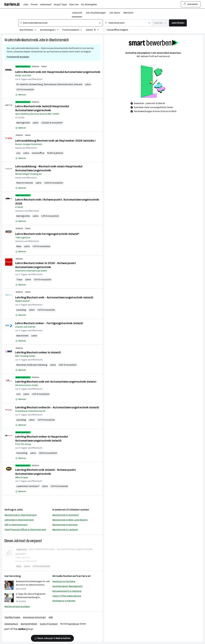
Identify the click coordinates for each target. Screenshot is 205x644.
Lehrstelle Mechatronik (23, 40)
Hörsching (22, 453)
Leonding (21, 310)
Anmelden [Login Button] (191, 4)
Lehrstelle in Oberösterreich (19, 520)
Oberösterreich (59, 40)
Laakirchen (22, 486)
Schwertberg (36, 84)
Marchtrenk (22, 336)
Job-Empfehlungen (96, 13)
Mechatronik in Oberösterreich (21, 515)
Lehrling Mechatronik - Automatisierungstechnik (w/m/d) (54, 297)
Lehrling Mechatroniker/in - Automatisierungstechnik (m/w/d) (57, 407)
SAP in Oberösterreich (16, 525)
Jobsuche (77, 13)
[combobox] (60, 23)
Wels (19, 246)
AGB (51, 617)
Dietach (78, 84)
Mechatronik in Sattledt (65, 525)
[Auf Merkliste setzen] (21, 95)
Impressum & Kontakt (34, 617)
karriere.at (84, 576)
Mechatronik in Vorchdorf (66, 515)
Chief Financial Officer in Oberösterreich (25, 530)
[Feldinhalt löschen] (100, 23)
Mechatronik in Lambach (65, 530)
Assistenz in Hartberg (64, 581)
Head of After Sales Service (67, 596)
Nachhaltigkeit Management (68, 586)
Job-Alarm (115, 13)
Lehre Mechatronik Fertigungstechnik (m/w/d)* (47, 234)
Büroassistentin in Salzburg (67, 591)
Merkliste (128, 13)
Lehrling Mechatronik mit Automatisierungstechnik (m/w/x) (56, 382)
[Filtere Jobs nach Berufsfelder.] (30, 30)
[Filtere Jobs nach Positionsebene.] (74, 30)
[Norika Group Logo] (19, 630)
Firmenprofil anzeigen (18, 57)
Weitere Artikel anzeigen (17, 606)
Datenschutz (11, 624)
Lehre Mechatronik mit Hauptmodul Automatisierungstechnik (58, 72)
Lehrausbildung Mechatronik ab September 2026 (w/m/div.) (55, 141)
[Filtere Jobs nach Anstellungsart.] (51, 30)
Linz (18, 153)
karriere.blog (13, 576)
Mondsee (21, 365)
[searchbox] (60, 23)
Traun (19, 280)
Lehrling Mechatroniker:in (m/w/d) (38, 352)
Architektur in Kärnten (64, 601)
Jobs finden (178, 23)
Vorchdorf (34, 486)
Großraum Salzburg (37, 365)
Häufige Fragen (12, 617)
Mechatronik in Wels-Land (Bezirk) (70, 520)
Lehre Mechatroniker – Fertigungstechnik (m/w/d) (49, 323)
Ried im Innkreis (25, 183)
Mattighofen (23, 123)
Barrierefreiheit (29, 624)
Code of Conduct (49, 624)
